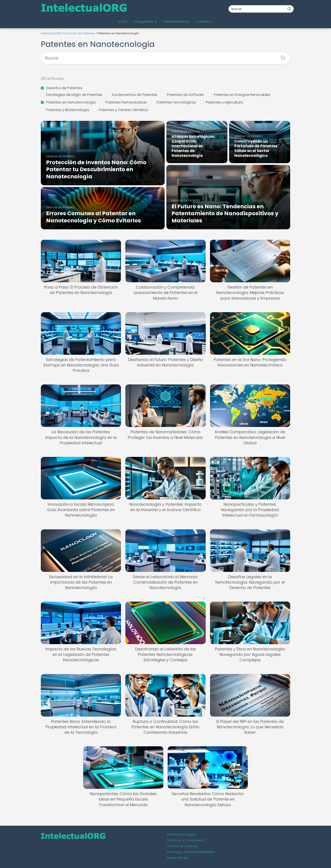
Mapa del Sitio (178, 858)
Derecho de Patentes (62, 88)
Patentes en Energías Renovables (239, 95)
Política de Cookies (182, 846)
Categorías (143, 22)
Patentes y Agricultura (222, 102)
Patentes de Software (183, 95)
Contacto (204, 22)
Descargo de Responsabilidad (191, 852)
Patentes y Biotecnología (65, 110)
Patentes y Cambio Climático (121, 110)
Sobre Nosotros (176, 22)
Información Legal (181, 834)
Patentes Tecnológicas (174, 102)
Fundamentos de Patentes (132, 95)
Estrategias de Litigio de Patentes (72, 95)
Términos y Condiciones (186, 840)
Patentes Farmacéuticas (123, 102)
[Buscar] (289, 9)
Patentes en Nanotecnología (68, 102)
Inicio (123, 22)
